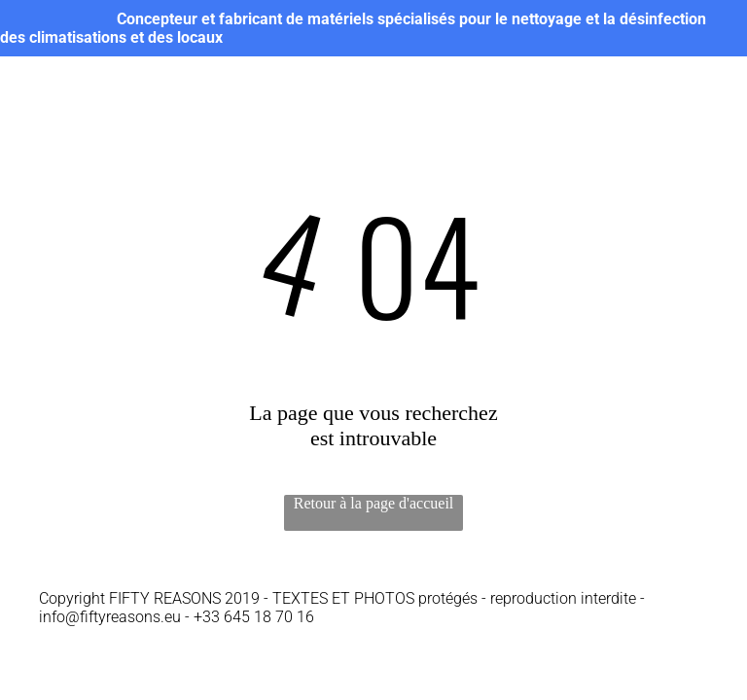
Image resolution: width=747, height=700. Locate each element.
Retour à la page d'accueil (374, 503)
